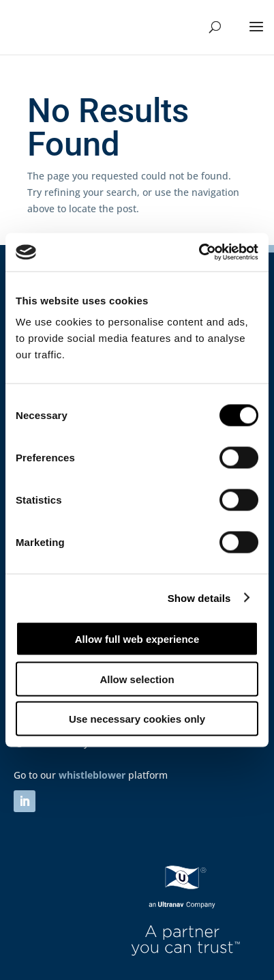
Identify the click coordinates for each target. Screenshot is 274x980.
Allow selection (137, 679)
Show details (199, 597)
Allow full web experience (137, 639)
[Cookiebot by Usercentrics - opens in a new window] (199, 253)
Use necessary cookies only (137, 719)
